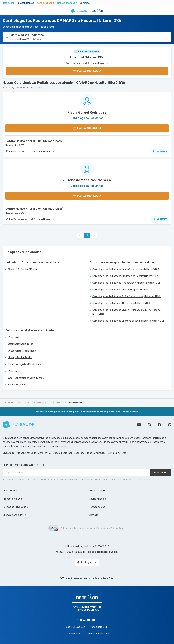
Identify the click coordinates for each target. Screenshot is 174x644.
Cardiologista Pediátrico (48, 403)
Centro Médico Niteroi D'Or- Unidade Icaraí (34, 141)
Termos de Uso (97, 507)
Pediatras (14, 337)
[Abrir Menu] (5, 11)
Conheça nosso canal (139, 425)
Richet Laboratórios (99, 634)
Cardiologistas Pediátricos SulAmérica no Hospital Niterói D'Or (126, 269)
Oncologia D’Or (99, 627)
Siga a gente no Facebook (159, 425)
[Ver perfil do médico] (87, 101)
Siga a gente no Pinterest (170, 425)
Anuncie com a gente (14, 515)
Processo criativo (12, 499)
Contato (94, 515)
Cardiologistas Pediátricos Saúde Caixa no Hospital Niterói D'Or (127, 296)
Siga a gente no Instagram (149, 425)
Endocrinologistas (18, 385)
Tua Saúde (9, 3)
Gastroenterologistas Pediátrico (26, 378)
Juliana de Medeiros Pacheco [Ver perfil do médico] (87, 180)
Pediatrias (14, 371)
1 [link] (87, 236)
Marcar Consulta (25, 403)
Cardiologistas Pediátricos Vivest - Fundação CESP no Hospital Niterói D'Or (127, 312)
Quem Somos (10, 491)
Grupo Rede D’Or (104, 579)
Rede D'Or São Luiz (75, 627)
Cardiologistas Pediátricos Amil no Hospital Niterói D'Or (122, 290)
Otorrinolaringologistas (21, 344)
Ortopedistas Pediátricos (22, 351)
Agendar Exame (46, 3)
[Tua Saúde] (19, 425)
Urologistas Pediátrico (20, 358)
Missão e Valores (98, 491)
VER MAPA (160, 151)
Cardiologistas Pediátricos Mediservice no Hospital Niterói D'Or (126, 283)
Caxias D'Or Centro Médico (22, 269)
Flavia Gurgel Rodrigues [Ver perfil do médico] (87, 112)
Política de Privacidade (15, 507)
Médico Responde (67, 3)
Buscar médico (26, 3)
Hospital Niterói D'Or (87, 57)
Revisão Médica (97, 499)
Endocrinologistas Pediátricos (24, 364)
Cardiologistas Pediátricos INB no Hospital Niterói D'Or (122, 303)
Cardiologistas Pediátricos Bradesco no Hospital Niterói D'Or (125, 276)
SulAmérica (75, 634)
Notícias (85, 3)
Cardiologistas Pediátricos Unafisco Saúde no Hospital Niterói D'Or (128, 321)
